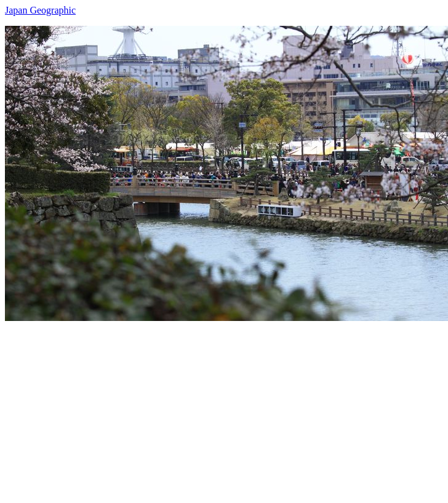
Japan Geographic (40, 10)
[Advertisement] (196, 407)
